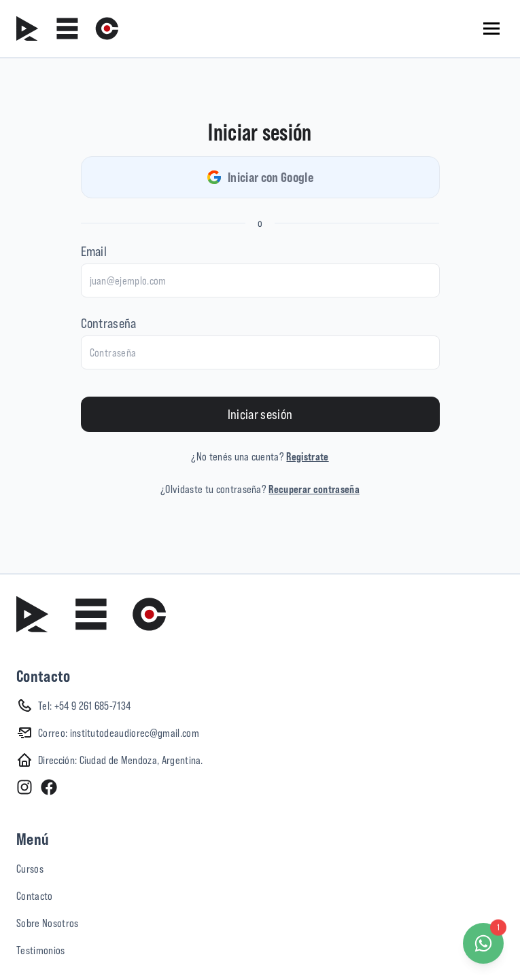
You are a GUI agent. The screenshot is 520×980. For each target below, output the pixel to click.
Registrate (307, 456)
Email (94, 251)
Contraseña (109, 323)
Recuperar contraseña (314, 489)
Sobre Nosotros (47, 923)
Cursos (30, 869)
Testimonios (41, 950)
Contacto (35, 896)
